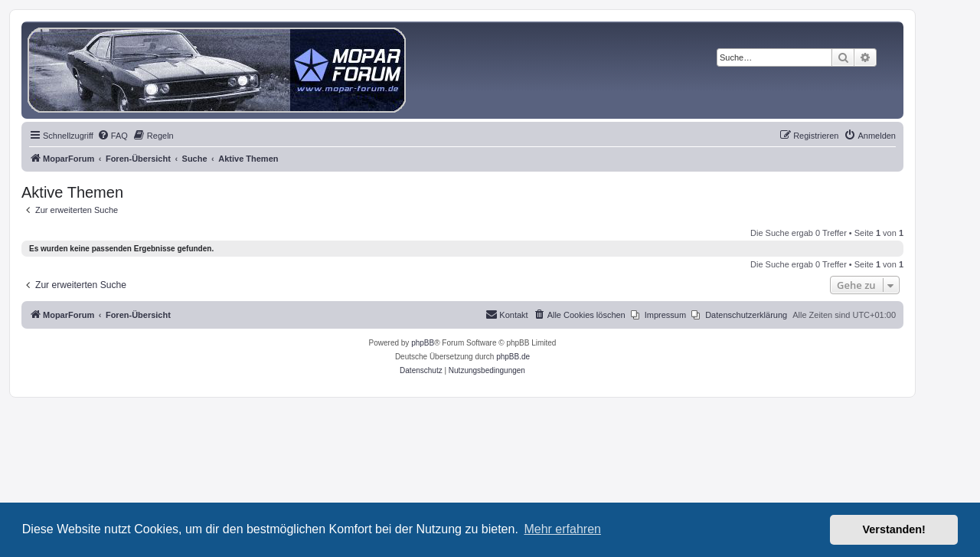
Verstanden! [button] (894, 529)
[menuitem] (113, 136)
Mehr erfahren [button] (562, 529)
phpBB (423, 343)
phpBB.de (513, 357)
